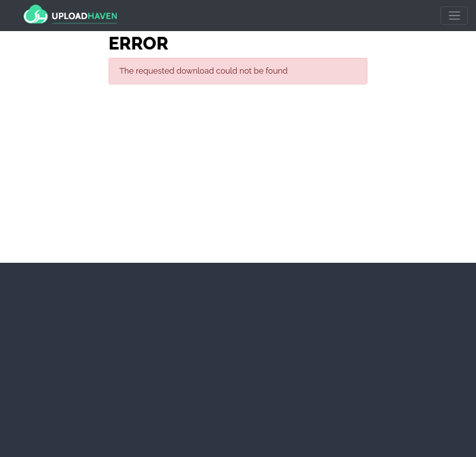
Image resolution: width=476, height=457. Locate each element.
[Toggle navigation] (454, 16)
